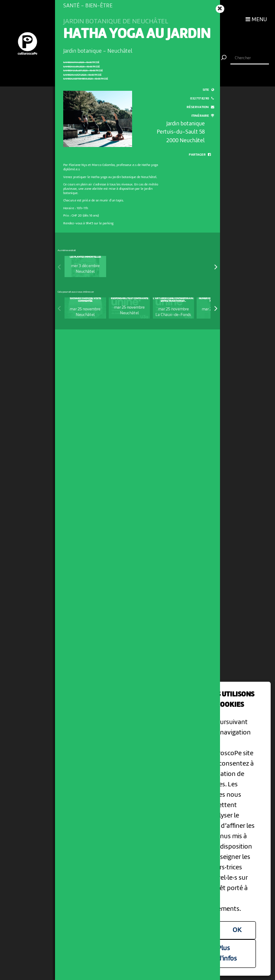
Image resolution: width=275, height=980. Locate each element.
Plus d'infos (227, 954)
